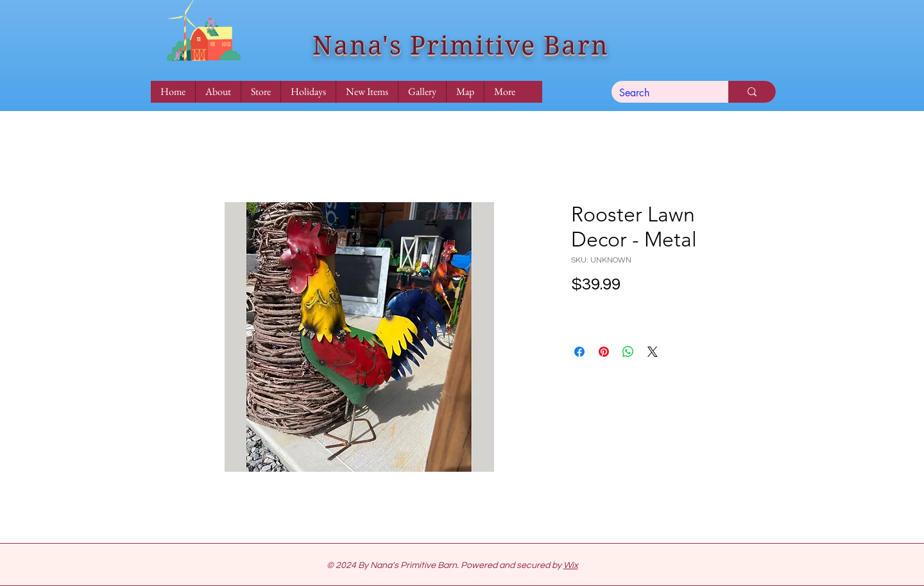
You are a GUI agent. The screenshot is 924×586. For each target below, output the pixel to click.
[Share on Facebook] (579, 352)
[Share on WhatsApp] (628, 352)
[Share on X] (653, 352)
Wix (571, 565)
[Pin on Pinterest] (604, 352)
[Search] (660, 93)
